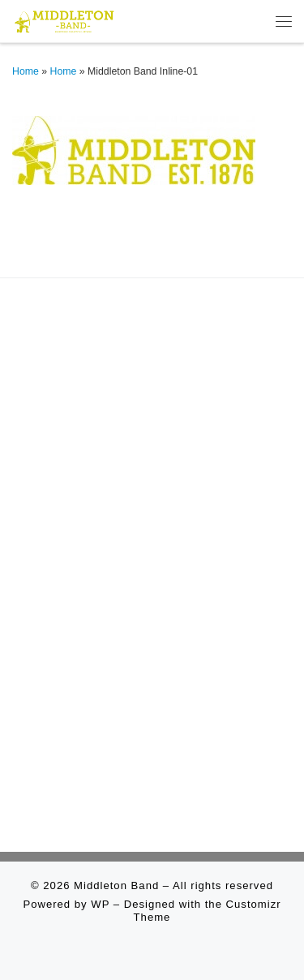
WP (100, 904)
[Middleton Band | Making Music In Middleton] (64, 19)
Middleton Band (116, 885)
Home (26, 71)
